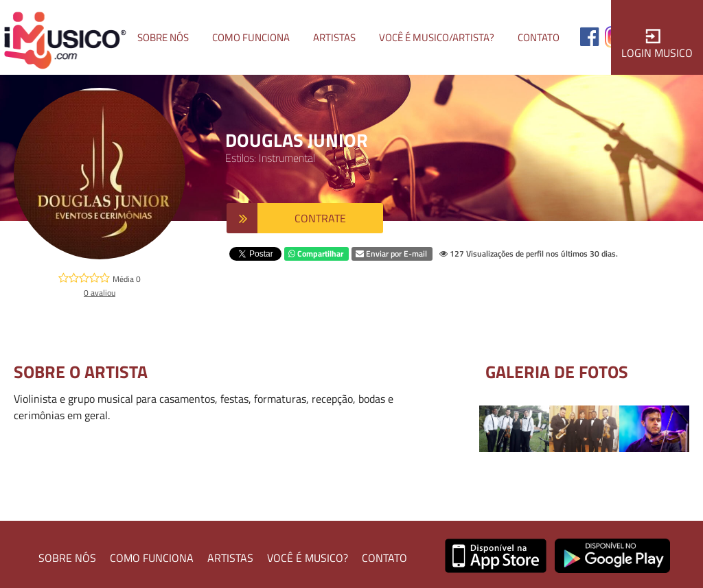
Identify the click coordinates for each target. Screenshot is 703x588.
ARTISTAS (230, 558)
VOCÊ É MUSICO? (308, 558)
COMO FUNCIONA (152, 558)
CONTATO (384, 558)
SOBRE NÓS (67, 558)
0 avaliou (100, 293)
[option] (514, 429)
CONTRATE (320, 218)
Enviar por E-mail (391, 254)
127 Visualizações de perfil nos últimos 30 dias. (529, 254)
